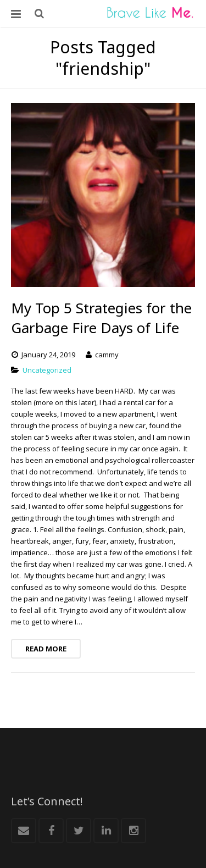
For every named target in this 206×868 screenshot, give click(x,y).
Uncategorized (47, 370)
